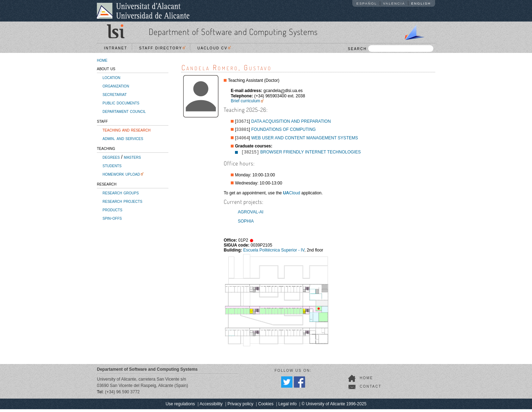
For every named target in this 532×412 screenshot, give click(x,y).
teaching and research (126, 130)
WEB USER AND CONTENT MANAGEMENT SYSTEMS (305, 140)
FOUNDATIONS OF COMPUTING (283, 131)
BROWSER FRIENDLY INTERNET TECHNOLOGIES (311, 155)
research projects (122, 201)
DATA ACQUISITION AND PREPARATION (291, 122)
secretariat (115, 94)
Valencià (394, 3)
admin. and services (123, 138)
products (112, 210)
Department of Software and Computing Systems (233, 32)
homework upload (121, 174)
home (102, 60)
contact (371, 389)
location (111, 77)
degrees (111, 157)
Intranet (116, 48)
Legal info (287, 407)
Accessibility (211, 407)
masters (132, 157)
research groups (121, 193)
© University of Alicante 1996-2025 (334, 407)
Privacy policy (240, 407)
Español (367, 3)
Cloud (292, 196)
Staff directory (162, 48)
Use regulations (180, 407)
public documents (121, 103)
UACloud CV (214, 48)
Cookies (266, 407)
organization (116, 86)
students (112, 165)
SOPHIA (246, 224)
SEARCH (391, 49)
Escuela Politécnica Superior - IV (274, 253)
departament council (124, 111)
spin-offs (112, 218)
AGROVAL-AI (250, 215)
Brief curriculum (245, 101)
